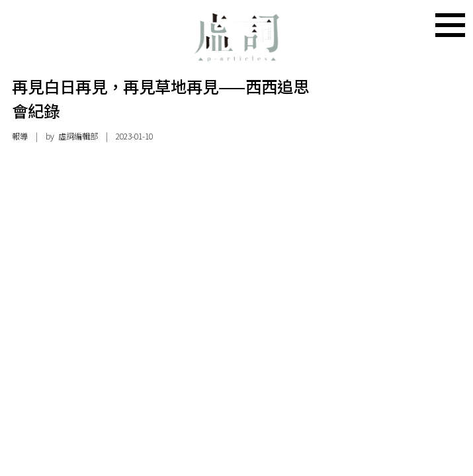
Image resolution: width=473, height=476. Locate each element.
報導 (20, 136)
